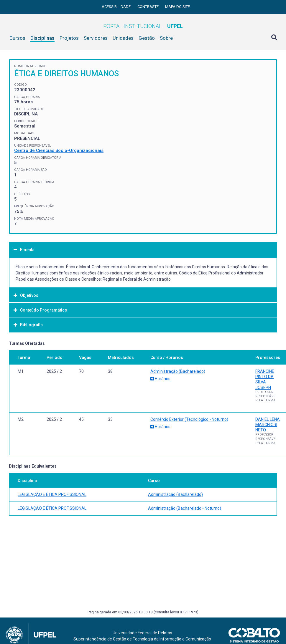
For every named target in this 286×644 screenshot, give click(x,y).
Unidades (123, 38)
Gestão (147, 38)
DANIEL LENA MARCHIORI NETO (268, 425)
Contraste (148, 7)
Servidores (96, 38)
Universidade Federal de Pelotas (142, 633)
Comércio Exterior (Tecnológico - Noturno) (189, 419)
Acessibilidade (117, 7)
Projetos (69, 38)
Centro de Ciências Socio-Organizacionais (59, 150)
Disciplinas (42, 38)
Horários (160, 379)
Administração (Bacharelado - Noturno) (185, 508)
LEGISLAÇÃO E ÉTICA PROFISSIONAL (52, 494)
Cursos (17, 38)
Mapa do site (177, 7)
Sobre (166, 38)
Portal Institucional (143, 26)
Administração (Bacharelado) (178, 371)
